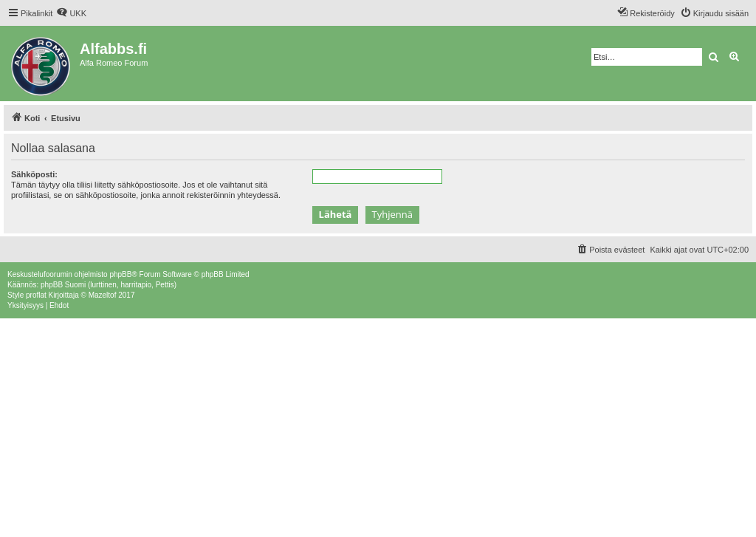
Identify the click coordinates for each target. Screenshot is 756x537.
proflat (36, 295)
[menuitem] (71, 13)
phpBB (120, 274)
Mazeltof (103, 295)
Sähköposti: (34, 174)
